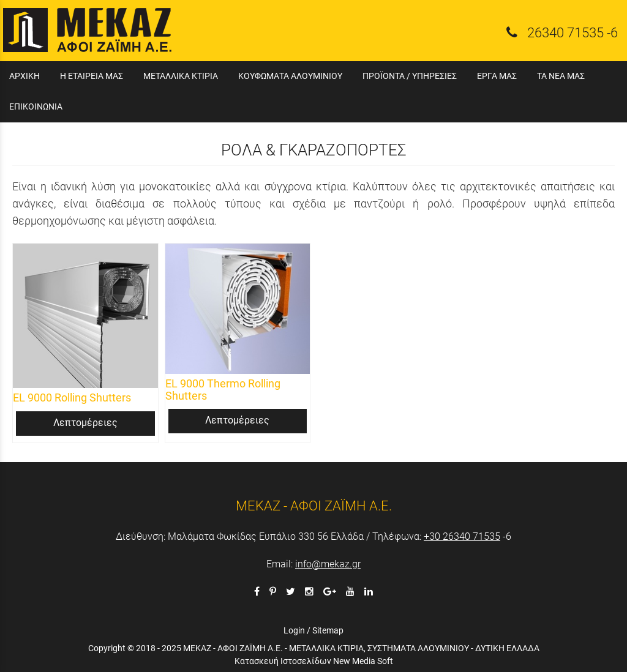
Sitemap (328, 630)
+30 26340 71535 (462, 536)
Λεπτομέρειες (85, 423)
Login (294, 630)
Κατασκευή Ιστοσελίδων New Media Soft (314, 661)
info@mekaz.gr (328, 564)
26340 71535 (565, 32)
